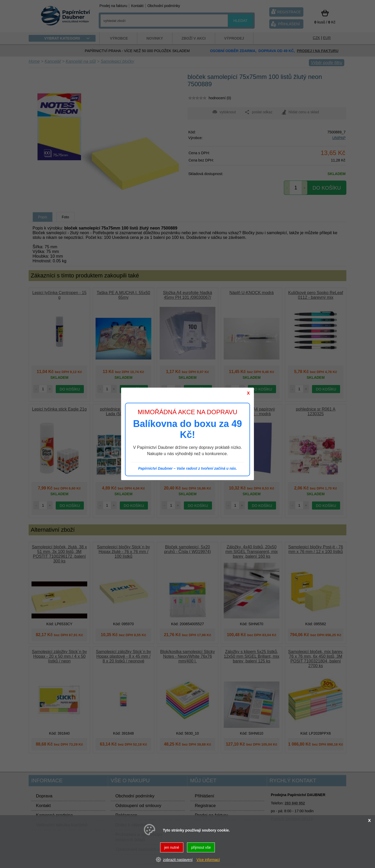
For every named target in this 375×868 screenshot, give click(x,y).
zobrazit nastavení (178, 860)
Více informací (208, 860)
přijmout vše (201, 847)
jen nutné (172, 847)
